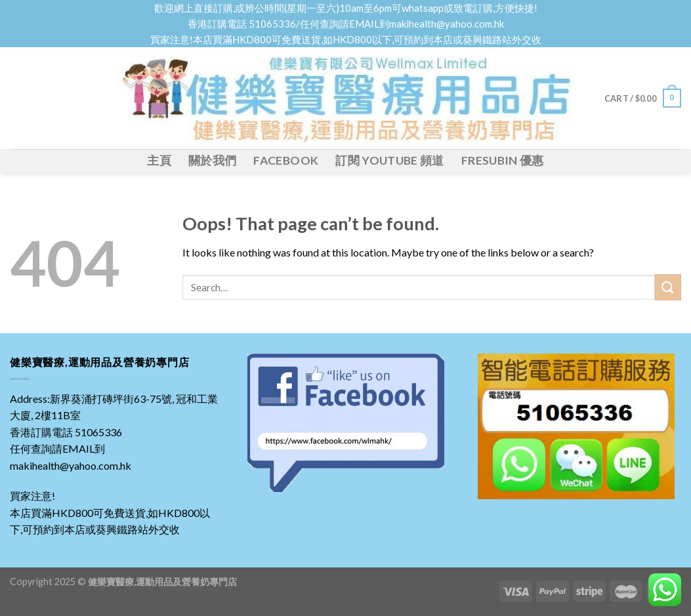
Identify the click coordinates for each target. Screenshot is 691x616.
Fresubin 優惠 (503, 160)
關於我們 (212, 160)
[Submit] (668, 287)
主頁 (159, 160)
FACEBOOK (286, 160)
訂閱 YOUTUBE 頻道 (390, 160)
